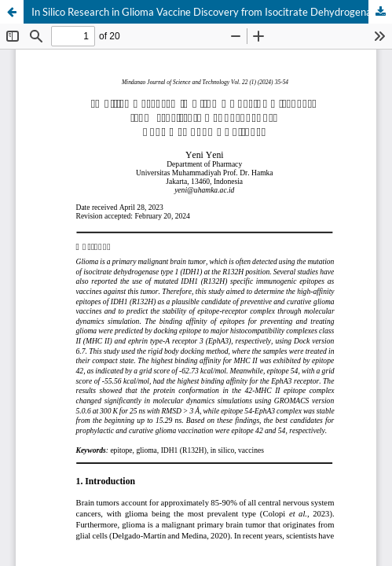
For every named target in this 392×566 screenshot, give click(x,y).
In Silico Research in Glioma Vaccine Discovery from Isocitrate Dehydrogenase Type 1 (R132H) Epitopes (212, 12)
